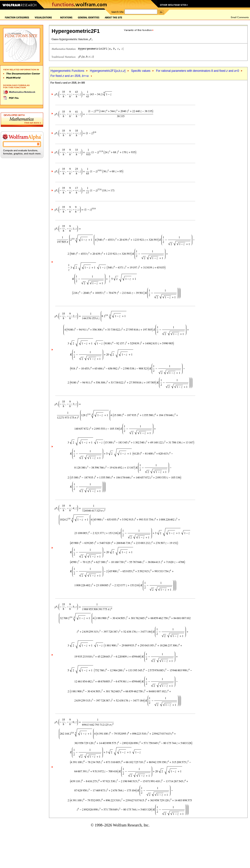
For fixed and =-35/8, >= (69, 76)
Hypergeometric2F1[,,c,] (108, 71)
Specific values (141, 71)
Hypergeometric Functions (67, 71)
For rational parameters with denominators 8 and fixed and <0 (198, 71)
